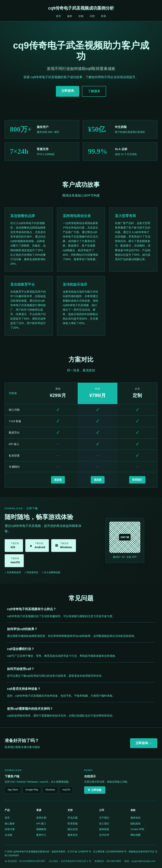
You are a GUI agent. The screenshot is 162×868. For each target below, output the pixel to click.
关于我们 (104, 818)
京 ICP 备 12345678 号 (79, 852)
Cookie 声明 (137, 829)
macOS (66, 790)
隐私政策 (136, 824)
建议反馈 (73, 829)
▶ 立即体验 (95, 790)
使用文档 (41, 818)
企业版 (8, 835)
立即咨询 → (144, 743)
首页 (58, 16)
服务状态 (73, 835)
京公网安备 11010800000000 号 (110, 852)
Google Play (32, 790)
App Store (13, 790)
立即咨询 (68, 91)
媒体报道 (104, 829)
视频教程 (41, 829)
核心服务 (10, 824)
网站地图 (136, 835)
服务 (70, 16)
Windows (50, 790)
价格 (81, 16)
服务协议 (136, 818)
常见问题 (73, 818)
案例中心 (41, 835)
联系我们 (137, 480)
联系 (104, 16)
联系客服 (73, 824)
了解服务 (94, 91)
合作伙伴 (104, 835)
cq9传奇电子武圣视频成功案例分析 (81, 8)
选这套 (58, 480)
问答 (92, 16)
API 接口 (41, 824)
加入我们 (104, 824)
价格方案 (10, 829)
